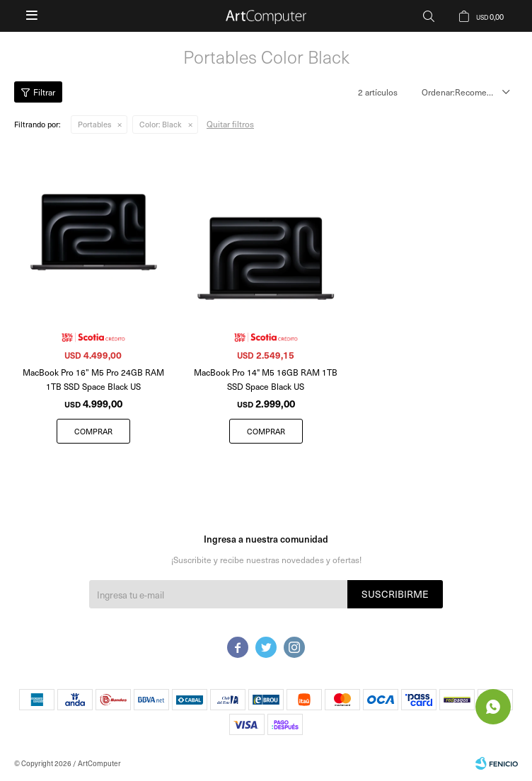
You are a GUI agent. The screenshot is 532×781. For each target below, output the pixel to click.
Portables (94, 124)
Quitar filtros (230, 124)
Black (161, 124)
